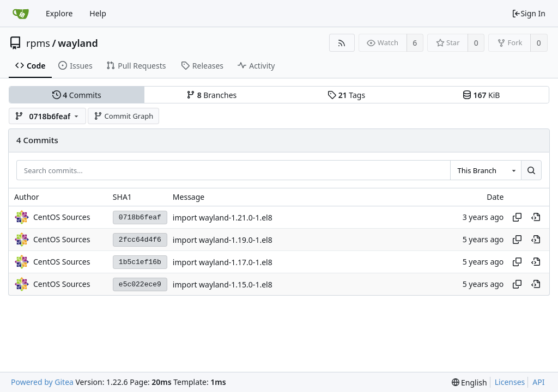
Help (98, 13)
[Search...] (531, 170)
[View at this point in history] (536, 217)
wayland (78, 43)
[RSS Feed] (342, 43)
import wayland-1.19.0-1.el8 (223, 240)
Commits (77, 95)
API (538, 382)
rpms (38, 43)
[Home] (21, 14)
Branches (211, 95)
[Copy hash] (517, 217)
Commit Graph (123, 116)
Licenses (510, 382)
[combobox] (486, 170)
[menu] (469, 382)
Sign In (529, 13)
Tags (346, 95)
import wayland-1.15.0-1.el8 (223, 284)
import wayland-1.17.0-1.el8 (223, 262)
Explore (59, 13)
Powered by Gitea (42, 382)
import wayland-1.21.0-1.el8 (223, 218)
